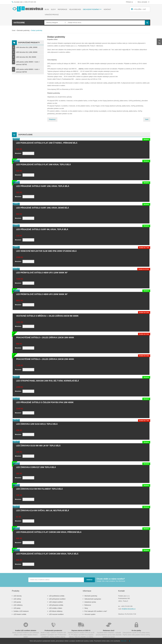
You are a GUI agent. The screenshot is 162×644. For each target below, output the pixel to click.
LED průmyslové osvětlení (57, 599)
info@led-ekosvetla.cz (129, 609)
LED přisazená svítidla (56, 605)
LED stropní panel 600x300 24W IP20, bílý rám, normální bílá (48, 381)
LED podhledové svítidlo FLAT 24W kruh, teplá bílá (43, 165)
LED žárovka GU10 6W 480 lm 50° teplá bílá (38, 446)
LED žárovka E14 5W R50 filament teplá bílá (39, 489)
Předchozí (52, 119)
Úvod (14, 30)
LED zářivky (17, 599)
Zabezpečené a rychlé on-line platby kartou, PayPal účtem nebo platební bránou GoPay (136, 629)
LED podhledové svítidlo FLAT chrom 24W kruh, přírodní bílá (49, 532)
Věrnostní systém (90, 614)
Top (159, 41)
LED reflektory (18, 605)
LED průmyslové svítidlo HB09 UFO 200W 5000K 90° (42, 294)
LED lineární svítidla (20, 614)
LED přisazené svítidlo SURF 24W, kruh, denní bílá (43, 208)
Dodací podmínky (56, 37)
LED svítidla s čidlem (56, 608)
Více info (124, 641)
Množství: (18, 153)
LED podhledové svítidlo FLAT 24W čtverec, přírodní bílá (47, 143)
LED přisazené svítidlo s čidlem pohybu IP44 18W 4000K (45, 402)
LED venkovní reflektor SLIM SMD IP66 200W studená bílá (46, 251)
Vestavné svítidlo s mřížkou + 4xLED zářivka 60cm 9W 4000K (47, 316)
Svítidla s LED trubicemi (21, 611)
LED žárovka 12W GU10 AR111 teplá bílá (37, 424)
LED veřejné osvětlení (56, 602)
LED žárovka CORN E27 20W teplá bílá (36, 467)
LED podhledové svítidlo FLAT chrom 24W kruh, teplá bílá (47, 554)
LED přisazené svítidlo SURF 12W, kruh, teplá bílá (43, 186)
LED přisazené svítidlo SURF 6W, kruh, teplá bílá (42, 229)
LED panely (17, 602)
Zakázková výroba (90, 602)
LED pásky (17, 608)
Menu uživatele (142, 2)
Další (147, 119)
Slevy (86, 608)
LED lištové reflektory (56, 611)
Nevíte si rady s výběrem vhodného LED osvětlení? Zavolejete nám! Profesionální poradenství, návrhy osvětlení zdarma (53, 630)
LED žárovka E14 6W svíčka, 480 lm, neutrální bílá (43, 511)
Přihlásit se (129, 2)
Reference (88, 605)
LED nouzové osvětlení (56, 614)
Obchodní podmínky (23, 30)
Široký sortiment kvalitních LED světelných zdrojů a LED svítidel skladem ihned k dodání (26, 630)
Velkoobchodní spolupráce (93, 599)
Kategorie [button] (19, 23)
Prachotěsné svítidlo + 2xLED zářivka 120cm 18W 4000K (45, 338)
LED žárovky (18, 596)
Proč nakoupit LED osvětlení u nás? (96, 611)
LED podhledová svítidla (57, 596)
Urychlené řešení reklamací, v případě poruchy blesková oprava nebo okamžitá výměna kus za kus (109, 630)
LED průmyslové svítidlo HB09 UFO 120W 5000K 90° (42, 273)
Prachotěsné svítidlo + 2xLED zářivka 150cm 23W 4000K (45, 359)
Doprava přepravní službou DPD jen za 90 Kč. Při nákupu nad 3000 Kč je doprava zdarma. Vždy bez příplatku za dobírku (81, 630)
